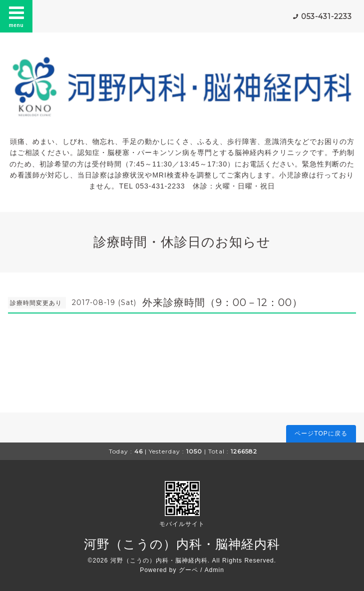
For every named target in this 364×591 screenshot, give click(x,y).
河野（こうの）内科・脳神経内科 (182, 544)
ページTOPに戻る (321, 433)
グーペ (188, 570)
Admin (214, 570)
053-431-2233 (327, 16)
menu (16, 16)
